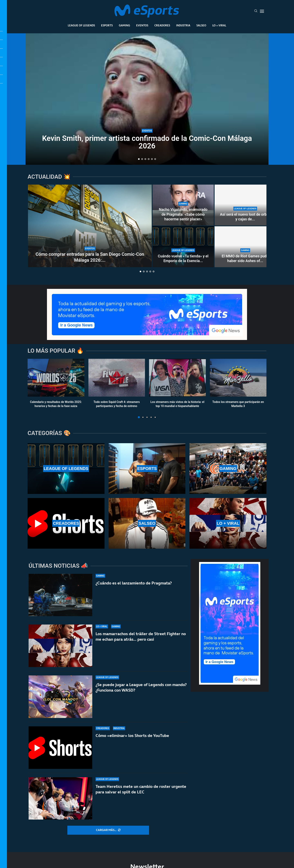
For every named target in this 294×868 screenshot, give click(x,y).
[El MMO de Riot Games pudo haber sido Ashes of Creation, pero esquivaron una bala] (245, 247)
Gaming (124, 25)
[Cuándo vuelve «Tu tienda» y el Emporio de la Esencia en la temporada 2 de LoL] (183, 247)
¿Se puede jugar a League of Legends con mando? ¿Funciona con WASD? (141, 688)
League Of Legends (81, 25)
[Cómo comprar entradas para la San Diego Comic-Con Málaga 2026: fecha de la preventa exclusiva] (90, 226)
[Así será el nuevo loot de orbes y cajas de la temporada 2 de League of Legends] (245, 205)
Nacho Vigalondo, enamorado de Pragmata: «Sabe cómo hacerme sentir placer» (183, 214)
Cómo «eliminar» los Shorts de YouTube (132, 739)
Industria (183, 25)
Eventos (142, 25)
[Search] (256, 11)
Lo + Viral (219, 25)
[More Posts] (108, 830)
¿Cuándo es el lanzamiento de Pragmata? (134, 583)
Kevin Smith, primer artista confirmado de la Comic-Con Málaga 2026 (147, 142)
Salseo (201, 25)
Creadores (162, 25)
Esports (107, 25)
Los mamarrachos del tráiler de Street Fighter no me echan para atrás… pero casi (141, 636)
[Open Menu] (262, 11)
